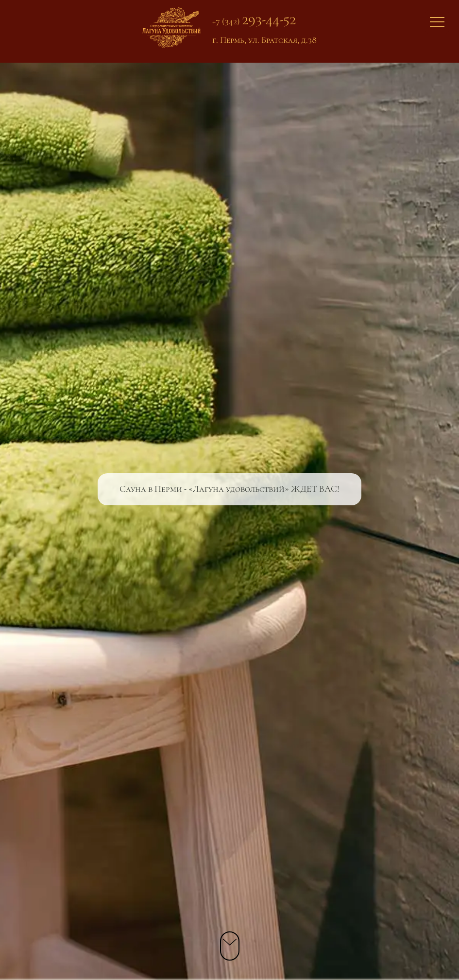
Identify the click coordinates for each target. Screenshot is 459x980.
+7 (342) (254, 21)
